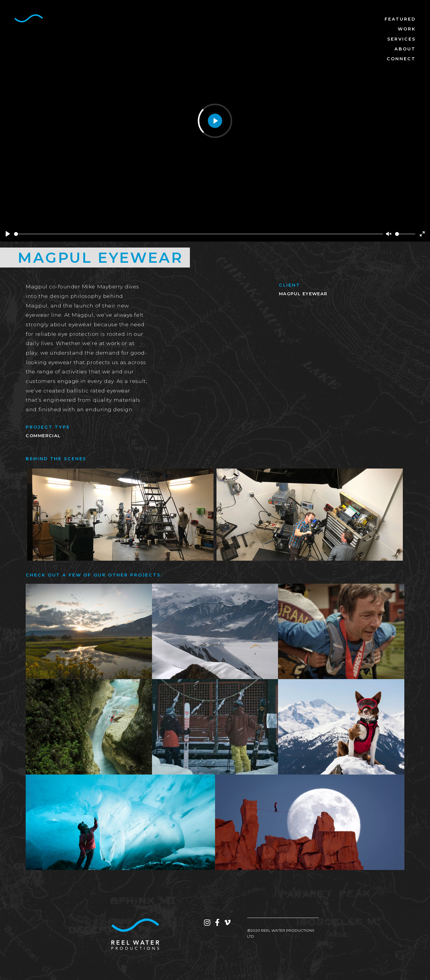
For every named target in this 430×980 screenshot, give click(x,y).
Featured (400, 19)
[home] (29, 18)
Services (401, 39)
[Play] (8, 234)
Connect (401, 59)
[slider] (199, 234)
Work (407, 29)
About (405, 49)
